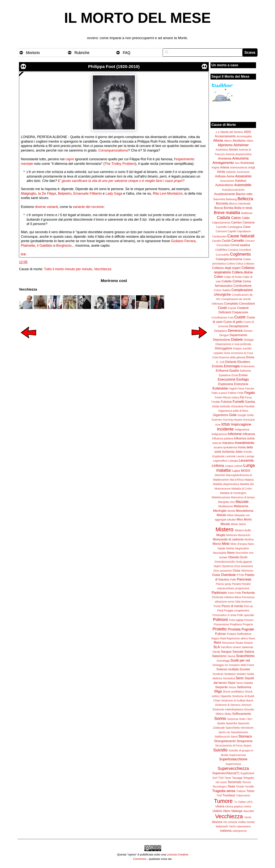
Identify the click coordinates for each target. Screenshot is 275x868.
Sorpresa (233, 719)
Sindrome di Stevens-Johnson (233, 705)
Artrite (221, 172)
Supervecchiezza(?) (226, 773)
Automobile (243, 185)
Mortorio (33, 53)
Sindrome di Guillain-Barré (237, 701)
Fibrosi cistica (231, 397)
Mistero (225, 529)
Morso (217, 544)
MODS (246, 471)
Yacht (232, 826)
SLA (217, 647)
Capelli (232, 231)
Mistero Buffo (243, 530)
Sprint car (224, 732)
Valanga (237, 811)
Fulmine (226, 402)
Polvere (249, 620)
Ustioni (217, 811)
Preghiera (236, 624)
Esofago (243, 379)
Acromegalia (244, 136)
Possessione (221, 624)
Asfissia (220, 176)
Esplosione (226, 384)
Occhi (243, 557)
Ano (237, 163)
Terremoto (234, 782)
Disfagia (249, 340)
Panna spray (223, 584)
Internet (217, 443)
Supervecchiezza (233, 768)
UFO (250, 802)
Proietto (220, 629)
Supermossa (233, 764)
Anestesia (225, 158)
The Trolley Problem (120, 164)
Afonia (218, 141)
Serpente (221, 687)
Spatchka (231, 723)
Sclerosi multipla (228, 669)
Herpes (238, 420)
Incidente (225, 429)
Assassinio (243, 176)
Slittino (219, 714)
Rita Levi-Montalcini (168, 194)
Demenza (235, 331)
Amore (233, 149)
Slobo (228, 714)
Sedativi (241, 674)
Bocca (219, 208)
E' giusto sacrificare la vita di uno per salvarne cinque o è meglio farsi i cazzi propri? (121, 181)
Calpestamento (221, 223)
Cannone (221, 231)
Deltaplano (221, 331)
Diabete (237, 340)
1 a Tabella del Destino (229, 132)
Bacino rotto (244, 194)
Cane (247, 227)
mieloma (226, 831)
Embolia (217, 366)
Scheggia (218, 665)
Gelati (216, 406)
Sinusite (249, 709)
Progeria (248, 624)
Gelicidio (225, 406)
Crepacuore (240, 312)
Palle (233, 580)
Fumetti (238, 402)
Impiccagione (241, 424)
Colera (231, 264)
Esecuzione (227, 379)
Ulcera (220, 806)
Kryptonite (218, 456)
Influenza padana (222, 438)
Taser (228, 778)
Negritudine (242, 548)
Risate (239, 643)
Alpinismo (225, 145)
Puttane (232, 634)
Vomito (251, 822)
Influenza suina (244, 438)
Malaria (249, 480)
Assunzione (227, 181)
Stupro (247, 746)
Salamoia (247, 647)
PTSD (240, 575)
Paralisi (236, 584)
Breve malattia (227, 213)
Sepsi (232, 683)
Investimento (244, 443)
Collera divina (242, 272)
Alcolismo (239, 141)
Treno (250, 791)
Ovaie (216, 575)
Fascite (250, 389)
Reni (217, 643)
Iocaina (218, 447)
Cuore (240, 317)
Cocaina (233, 250)
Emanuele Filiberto (87, 194)
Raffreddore (244, 634)
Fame (241, 389)
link (23, 254)
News (231, 553)
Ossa (236, 570)
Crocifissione (219, 318)
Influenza (249, 434)
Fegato (250, 393)
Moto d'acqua (239, 544)
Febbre (232, 393)
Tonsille (249, 787)
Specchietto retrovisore (240, 728)
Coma (237, 281)
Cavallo (217, 241)
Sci (226, 665)
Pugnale (248, 629)
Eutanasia (220, 388)
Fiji (242, 397)
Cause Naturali (241, 236)
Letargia (233, 461)
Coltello (227, 281)
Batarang (231, 199)
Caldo (246, 218)
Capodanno (244, 231)
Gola (233, 415)
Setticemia (244, 687)
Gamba (250, 402)
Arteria (225, 167)
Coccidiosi (245, 250)
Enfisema (222, 370)
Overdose (228, 575)
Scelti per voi (240, 660)
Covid (222, 308)
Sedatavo (230, 674)
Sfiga (218, 691)
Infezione (235, 434)
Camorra (249, 222)
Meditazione (226, 506)
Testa (231, 786)
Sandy (216, 652)
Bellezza (245, 199)
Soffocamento (242, 714)
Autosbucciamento (233, 190)
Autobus (241, 181)
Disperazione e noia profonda (233, 344)
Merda (231, 511)
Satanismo (219, 656)
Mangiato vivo (227, 502)
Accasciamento (225, 136)
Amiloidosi (222, 150)
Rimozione (228, 643)
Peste (217, 606)
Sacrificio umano (231, 647)
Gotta (250, 415)
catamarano (243, 826)
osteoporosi (240, 831)
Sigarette (226, 696)
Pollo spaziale (246, 615)
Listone (238, 466)
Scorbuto (218, 674)
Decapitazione (239, 326)
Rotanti (248, 643)
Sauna (231, 656)
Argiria (216, 167)
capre (70, 159)
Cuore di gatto (233, 322)
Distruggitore (224, 348)
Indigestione (242, 430)
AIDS (247, 132)
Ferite (218, 397)
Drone (250, 357)
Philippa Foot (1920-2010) (114, 67)
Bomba (229, 208)
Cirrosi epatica (240, 245)
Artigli (251, 167)
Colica (239, 264)
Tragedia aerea (224, 791)
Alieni (250, 141)
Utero (227, 811)
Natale (221, 548)
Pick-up (248, 606)
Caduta (224, 218)
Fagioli (233, 389)
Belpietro (65, 194)
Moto (226, 544)
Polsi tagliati (236, 620)
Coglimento (240, 254)
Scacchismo (245, 656)
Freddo (216, 402)
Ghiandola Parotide (243, 406)
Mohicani (232, 535)
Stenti (234, 737)
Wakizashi (222, 826)
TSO (221, 778)
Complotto (231, 303)
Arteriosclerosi (239, 167)
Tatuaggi (237, 778)
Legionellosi (220, 461)
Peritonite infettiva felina (227, 597)
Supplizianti (247, 773)
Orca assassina (243, 566)
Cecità (226, 241)
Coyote (232, 308)
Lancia (240, 456)
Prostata (234, 629)
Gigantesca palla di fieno (233, 411)
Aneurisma (240, 158)
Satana (249, 652)
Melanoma (241, 506)
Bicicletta (222, 203)
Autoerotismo (224, 185)
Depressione (222, 340)
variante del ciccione (88, 207)
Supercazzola (237, 755)
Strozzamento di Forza (229, 746)
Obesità (233, 557)
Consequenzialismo (113, 150)
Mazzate (242, 502)
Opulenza (228, 566)
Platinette (28, 246)
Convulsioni (247, 303)
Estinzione (241, 384)
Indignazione (219, 434)
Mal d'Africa (237, 480)
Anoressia (247, 163)
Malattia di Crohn (242, 489)
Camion (236, 222)
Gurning (228, 420)
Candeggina (235, 227)
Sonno (220, 718)
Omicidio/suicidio (225, 562)
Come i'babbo (222, 290)
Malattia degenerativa (226, 484)
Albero (228, 141)
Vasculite (249, 811)
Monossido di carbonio (228, 539)
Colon (219, 277)
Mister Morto (238, 524)
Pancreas (244, 579)
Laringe (250, 456)
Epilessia (245, 371)
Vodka (242, 822)
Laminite (230, 456)
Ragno (215, 638)
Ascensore (243, 172)
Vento (248, 817)
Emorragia (232, 366)
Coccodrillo (223, 255)
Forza (248, 397)
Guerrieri (217, 420)
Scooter (245, 669)
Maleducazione (221, 497)
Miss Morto (244, 519)
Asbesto (231, 172)
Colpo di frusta (233, 277)
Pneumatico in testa (224, 615)
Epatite (234, 370)
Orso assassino (223, 571)
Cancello (221, 227)
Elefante (231, 362)
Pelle (238, 593)
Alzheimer (241, 145)
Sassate (238, 652)
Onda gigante (244, 562)
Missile (225, 524)
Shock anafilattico (234, 692)
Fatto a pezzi (219, 393)
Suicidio (220, 750)
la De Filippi (47, 194)
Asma (230, 176)
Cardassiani (219, 236)
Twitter (242, 802)
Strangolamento (225, 741)
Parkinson (219, 593)
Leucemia (246, 460)
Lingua (229, 466)
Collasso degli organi (226, 268)
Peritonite (248, 593)
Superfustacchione (233, 759)
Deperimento (238, 335)
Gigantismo (221, 415)
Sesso (232, 687)
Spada (221, 723)
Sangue (226, 652)
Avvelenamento (225, 194)
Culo (231, 318)
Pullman (221, 634)
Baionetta (219, 199)
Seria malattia (245, 683)
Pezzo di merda (232, 606)
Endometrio (248, 366)
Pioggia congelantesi (237, 611)
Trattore (241, 791)
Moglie (221, 535)
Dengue (224, 335)
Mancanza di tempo (243, 497)
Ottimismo (247, 571)
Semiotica (229, 678)
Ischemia (228, 452)
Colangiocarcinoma (229, 259)
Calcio (236, 218)
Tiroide (240, 787)
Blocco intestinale (240, 204)
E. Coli (220, 362)
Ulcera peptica (234, 806)
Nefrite (230, 548)
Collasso (249, 264)
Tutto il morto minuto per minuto (68, 269)
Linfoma (218, 466)
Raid (223, 638)
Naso (251, 544)
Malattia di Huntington (233, 493)
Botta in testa (243, 208)
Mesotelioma (245, 511)
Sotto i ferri (246, 719)
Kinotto (248, 452)
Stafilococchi (222, 737)
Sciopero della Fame (242, 665)
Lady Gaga (114, 194)
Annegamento (223, 163)
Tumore (223, 801)
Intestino (228, 443)
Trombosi (229, 795)
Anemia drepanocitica (238, 154)
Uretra (247, 806)
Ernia (235, 375)
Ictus (226, 424)
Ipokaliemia (230, 447)
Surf (215, 778)
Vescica (217, 822)
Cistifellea (221, 250)
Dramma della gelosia (232, 357)
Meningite (220, 511)
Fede (241, 393)
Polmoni (220, 620)
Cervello (238, 241)
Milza (230, 515)
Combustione (242, 286)
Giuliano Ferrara (183, 241)
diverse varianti (46, 207)
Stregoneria (245, 741)
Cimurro (250, 241)
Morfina (249, 539)
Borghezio (64, 246)
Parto (231, 593)
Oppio (217, 566)
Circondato (223, 245)
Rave (252, 638)
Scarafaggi (223, 661)
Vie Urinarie (230, 822)
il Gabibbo (45, 246)
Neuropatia (220, 553)
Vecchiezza (103, 269)
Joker (239, 452)
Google (242, 415)
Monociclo (244, 535)
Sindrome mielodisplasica (228, 709)
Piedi (220, 611)
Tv (236, 802)
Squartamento (240, 732)
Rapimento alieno (237, 638)
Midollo (222, 515)
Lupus (236, 471)
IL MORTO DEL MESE (137, 18)
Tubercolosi (243, 795)
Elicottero (244, 362)
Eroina (243, 375)
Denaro (248, 331)
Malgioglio (29, 194)
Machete (220, 475)
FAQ (127, 53)
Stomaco (245, 736)
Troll (219, 795)
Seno (240, 678)
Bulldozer (247, 213)
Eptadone (225, 375)
